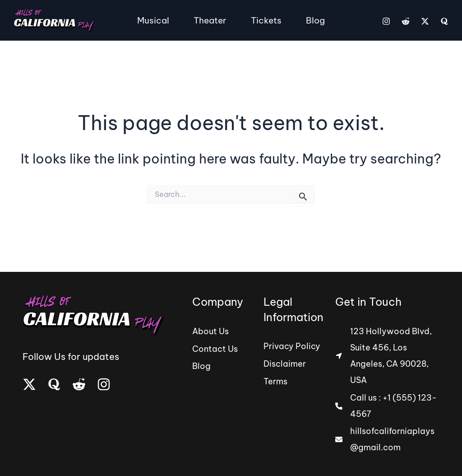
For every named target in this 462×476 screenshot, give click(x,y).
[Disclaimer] (285, 363)
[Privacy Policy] (292, 347)
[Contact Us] (215, 348)
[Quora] (444, 21)
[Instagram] (386, 21)
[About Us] (210, 331)
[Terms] (275, 379)
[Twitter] (425, 21)
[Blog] (201, 364)
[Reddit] (406, 21)
